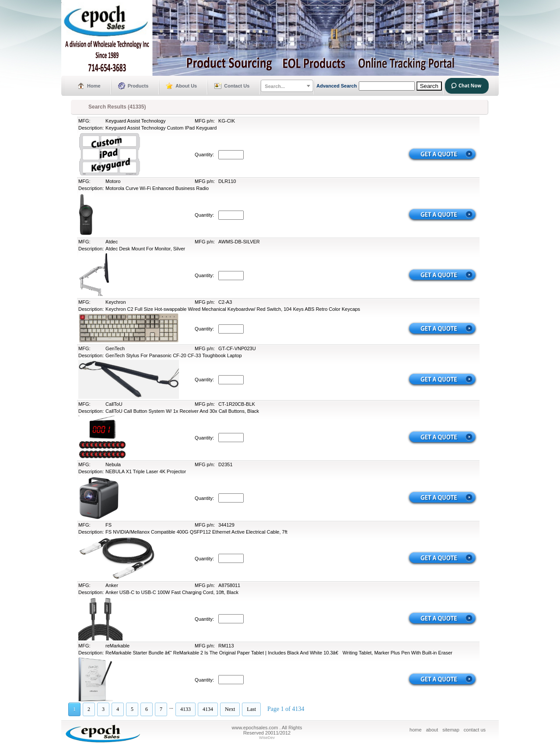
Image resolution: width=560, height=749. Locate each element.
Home (94, 86)
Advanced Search (336, 86)
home (416, 730)
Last (251, 709)
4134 (208, 709)
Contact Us (237, 86)
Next (230, 709)
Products (138, 86)
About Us (186, 86)
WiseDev (267, 738)
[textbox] (287, 86)
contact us (475, 730)
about (432, 730)
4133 (185, 709)
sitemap (451, 730)
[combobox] (287, 86)
